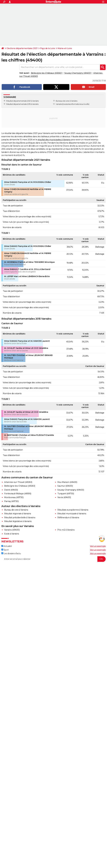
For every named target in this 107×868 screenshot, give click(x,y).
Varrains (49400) (12, 530)
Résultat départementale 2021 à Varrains (22, 101)
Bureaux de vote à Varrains (66, 101)
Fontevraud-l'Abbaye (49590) (18, 494)
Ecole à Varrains (12, 534)
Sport (5, 550)
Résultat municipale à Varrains (72, 514)
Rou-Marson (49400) (67, 482)
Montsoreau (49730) (14, 497)
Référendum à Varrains (68, 517)
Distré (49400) (11, 490)
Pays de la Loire (48, 48)
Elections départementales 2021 (22, 48)
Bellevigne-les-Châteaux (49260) (46, 73)
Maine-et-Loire (65, 48)
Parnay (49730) (11, 501)
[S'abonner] (53, 559)
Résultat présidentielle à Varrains (20, 517)
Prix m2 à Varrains (66, 530)
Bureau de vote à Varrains (16, 510)
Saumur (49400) (65, 486)
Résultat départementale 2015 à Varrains (22, 104)
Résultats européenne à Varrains (73, 510)
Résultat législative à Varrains (18, 521)
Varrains (59, 104)
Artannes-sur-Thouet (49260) (18, 482)
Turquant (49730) (66, 494)
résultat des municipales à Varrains (54, 140)
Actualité (7, 546)
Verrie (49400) (64, 497)
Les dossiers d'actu (11, 553)
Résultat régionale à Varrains (18, 514)
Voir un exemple (98, 546)
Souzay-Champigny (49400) (78, 73)
